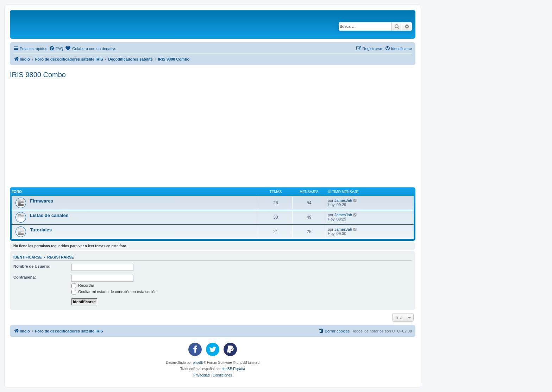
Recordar (83, 285)
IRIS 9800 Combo (38, 75)
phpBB (198, 363)
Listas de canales (49, 215)
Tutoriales (41, 230)
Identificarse (28, 257)
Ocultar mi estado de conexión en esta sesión (114, 292)
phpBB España (233, 369)
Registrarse (61, 257)
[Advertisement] (221, 132)
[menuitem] (56, 49)
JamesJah (343, 200)
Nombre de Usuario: (32, 266)
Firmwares (42, 201)
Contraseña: (25, 277)
